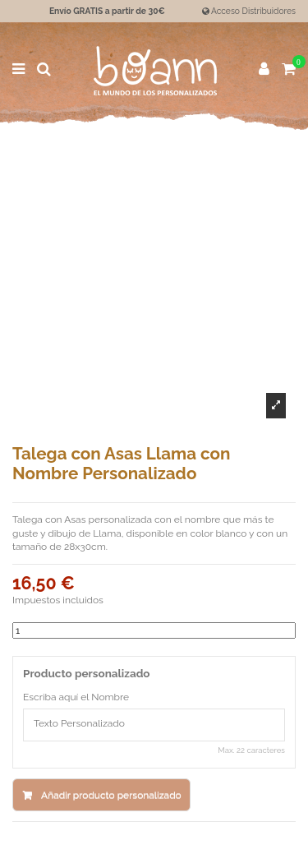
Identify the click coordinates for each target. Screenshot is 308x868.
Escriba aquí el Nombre (76, 697)
